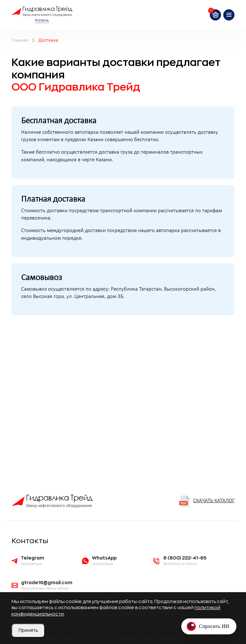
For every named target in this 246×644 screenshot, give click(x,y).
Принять (28, 630)
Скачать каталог (206, 501)
